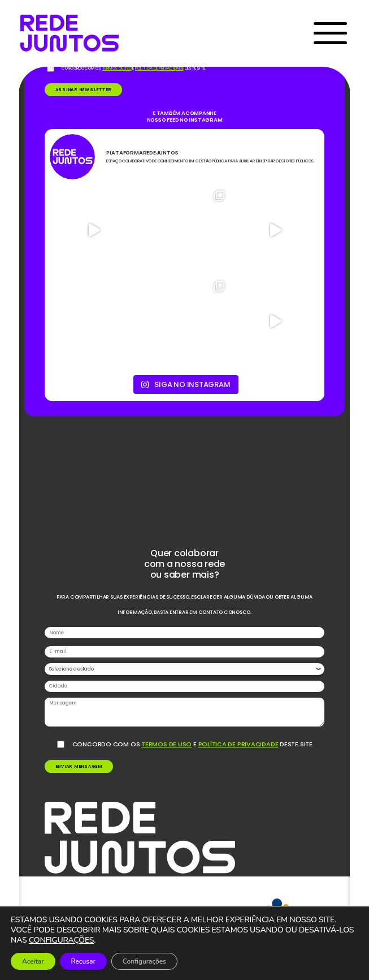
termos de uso (166, 744)
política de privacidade (238, 744)
